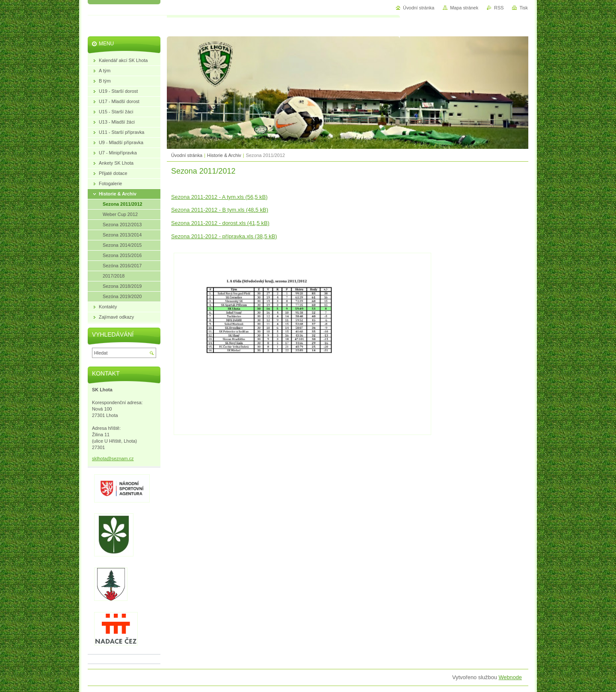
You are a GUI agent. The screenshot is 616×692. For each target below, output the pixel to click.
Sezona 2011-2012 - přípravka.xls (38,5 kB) (224, 236)
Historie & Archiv (224, 155)
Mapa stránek (464, 8)
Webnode (510, 677)
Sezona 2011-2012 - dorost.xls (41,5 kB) (220, 223)
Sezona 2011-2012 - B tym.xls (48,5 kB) (220, 210)
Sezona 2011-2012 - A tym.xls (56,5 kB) (219, 197)
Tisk (524, 8)
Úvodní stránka (187, 155)
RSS (499, 8)
